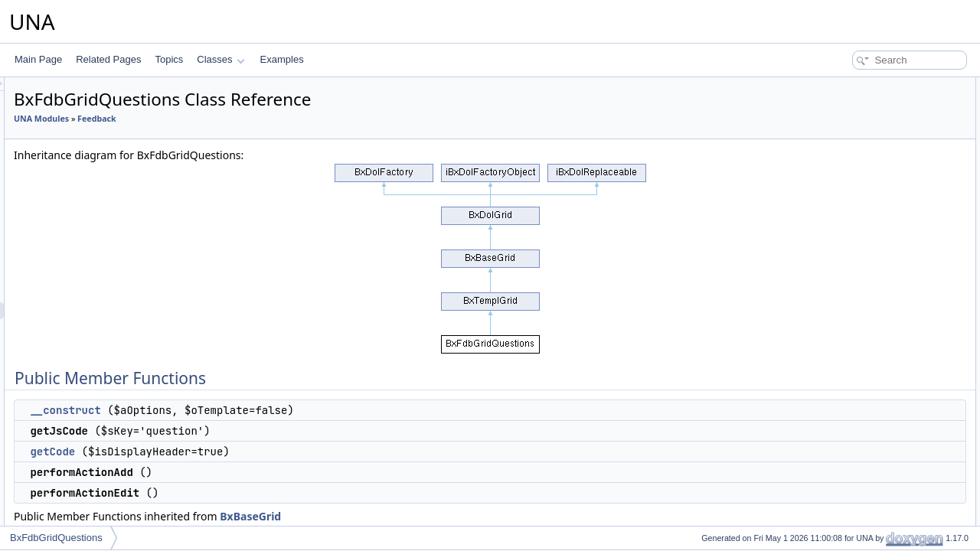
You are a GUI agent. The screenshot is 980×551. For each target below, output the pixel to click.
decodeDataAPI (854, 271)
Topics (169, 59)
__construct (256, 410)
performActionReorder (867, 204)
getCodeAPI (846, 254)
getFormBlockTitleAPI (866, 305)
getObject (841, 355)
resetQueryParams (860, 338)
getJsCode (843, 119)
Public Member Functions (861, 86)
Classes (220, 59)
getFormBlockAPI (857, 288)
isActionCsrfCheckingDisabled (883, 422)
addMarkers (846, 372)
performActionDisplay (865, 187)
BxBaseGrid (442, 516)
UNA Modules (233, 119)
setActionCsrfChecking (868, 406)
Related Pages (108, 59)
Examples (282, 59)
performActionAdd (858, 153)
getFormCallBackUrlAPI (870, 321)
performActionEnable (864, 237)
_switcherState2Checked (872, 490)
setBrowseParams (859, 389)
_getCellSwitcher (856, 507)
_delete (836, 456)
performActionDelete (863, 220)
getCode (244, 452)
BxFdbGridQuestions (56, 538)
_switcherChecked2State (872, 473)
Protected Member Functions (868, 439)
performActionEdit (858, 170)
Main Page (38, 59)
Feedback (288, 119)
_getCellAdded (852, 523)
